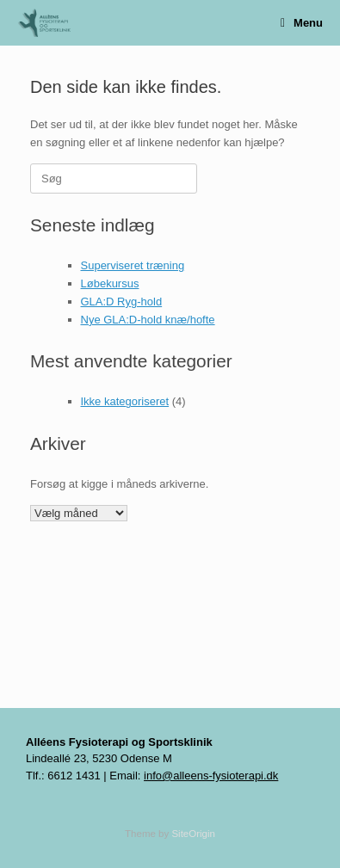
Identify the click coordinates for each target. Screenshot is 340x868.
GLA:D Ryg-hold (122, 302)
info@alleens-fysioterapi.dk (211, 776)
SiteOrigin (193, 834)
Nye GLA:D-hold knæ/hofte (148, 320)
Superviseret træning (133, 265)
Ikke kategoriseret (125, 401)
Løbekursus (110, 283)
